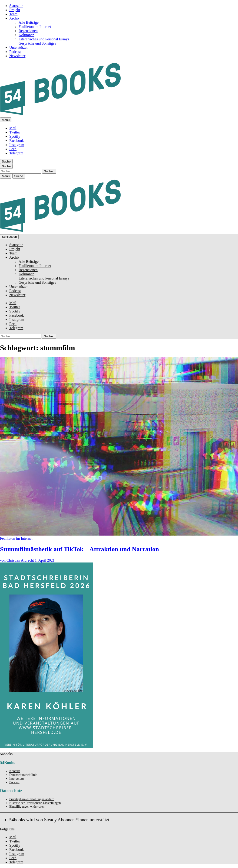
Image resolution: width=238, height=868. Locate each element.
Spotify (15, 136)
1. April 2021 (45, 560)
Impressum (17, 779)
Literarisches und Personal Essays (44, 39)
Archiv (14, 18)
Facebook (17, 141)
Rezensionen (28, 31)
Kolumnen (26, 35)
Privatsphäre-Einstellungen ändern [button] (32, 799)
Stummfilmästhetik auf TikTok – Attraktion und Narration (79, 549)
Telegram (16, 153)
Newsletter (17, 56)
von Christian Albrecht (17, 560)
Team (13, 14)
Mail (13, 128)
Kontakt (15, 771)
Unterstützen (19, 47)
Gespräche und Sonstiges (37, 43)
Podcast (15, 52)
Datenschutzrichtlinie (23, 775)
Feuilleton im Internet (35, 27)
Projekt (15, 10)
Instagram (17, 145)
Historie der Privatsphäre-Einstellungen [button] (35, 803)
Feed (13, 149)
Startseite (16, 6)
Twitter (15, 132)
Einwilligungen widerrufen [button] (27, 807)
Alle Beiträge (29, 22)
